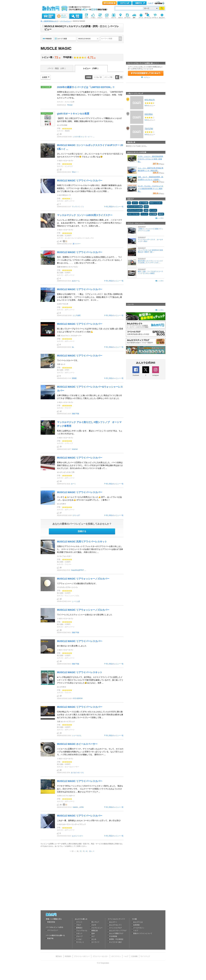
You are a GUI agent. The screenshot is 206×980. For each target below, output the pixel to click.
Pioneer (70, 105)
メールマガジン (139, 928)
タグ (93, 936)
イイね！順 (98, 77)
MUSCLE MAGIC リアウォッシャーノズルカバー (83, 579)
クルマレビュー (97, 928)
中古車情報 (113, 936)
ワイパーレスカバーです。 (68, 360)
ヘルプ (151, 3)
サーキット (80, 942)
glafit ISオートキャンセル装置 (73, 114)
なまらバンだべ (77, 836)
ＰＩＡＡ (153, 210)
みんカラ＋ (113, 922)
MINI (146, 207)
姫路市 (161, 214)
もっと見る (160, 218)
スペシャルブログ (115, 928)
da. (73, 347)
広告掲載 (134, 956)
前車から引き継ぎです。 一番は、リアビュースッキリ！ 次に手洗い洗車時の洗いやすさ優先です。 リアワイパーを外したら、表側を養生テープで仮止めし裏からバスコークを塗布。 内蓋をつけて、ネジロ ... (90, 297)
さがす (94, 925)
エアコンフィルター (135, 210)
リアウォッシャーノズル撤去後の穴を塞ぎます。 (77, 583)
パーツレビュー (66, 21)
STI (129, 203)
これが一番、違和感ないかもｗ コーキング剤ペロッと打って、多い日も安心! (89, 820)
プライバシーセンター (101, 956)
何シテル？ (95, 922)
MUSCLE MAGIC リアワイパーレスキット (80, 672)
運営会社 (59, 956)
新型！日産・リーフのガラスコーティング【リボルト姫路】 (150, 272)
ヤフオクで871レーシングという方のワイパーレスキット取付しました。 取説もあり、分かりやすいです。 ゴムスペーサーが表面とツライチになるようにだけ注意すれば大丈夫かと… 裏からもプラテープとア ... (90, 789)
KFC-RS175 (150, 100)
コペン (135, 203)
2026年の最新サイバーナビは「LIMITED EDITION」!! (86, 87)
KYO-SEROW (78, 698)
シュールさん (77, 735)
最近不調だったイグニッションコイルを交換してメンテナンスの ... (150, 262)
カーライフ (95, 942)
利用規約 (68, 956)
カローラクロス (133, 214)
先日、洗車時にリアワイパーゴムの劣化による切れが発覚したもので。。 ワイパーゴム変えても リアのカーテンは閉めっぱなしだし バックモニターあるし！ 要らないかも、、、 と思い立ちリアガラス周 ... (90, 260)
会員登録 (136, 925)
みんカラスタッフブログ (118, 931)
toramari (75, 449)
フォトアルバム (82, 931)
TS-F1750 (149, 129)
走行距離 (153, 214)
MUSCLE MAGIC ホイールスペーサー (77, 744)
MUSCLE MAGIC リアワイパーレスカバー (80, 181)
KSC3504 (149, 114)
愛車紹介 (79, 928)
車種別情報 (51, 922)
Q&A (93, 933)
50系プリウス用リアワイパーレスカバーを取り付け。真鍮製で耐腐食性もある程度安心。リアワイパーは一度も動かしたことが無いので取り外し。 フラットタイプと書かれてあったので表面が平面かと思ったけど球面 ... (89, 188)
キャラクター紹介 (115, 942)
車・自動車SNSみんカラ (49, 21)
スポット (79, 933)
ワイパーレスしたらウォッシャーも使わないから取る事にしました (85, 615)
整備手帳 (50, 938)
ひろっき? (76, 515)
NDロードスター (156, 203)
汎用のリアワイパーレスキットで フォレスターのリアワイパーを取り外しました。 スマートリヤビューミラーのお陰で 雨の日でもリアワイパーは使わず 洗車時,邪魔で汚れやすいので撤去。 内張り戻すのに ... (90, 549)
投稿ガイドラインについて (143, 933)
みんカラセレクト (115, 925)
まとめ (94, 939)
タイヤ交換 (144, 203)
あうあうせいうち (77, 773)
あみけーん (76, 281)
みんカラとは (138, 922)
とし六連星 (77, 315)
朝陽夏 (74, 378)
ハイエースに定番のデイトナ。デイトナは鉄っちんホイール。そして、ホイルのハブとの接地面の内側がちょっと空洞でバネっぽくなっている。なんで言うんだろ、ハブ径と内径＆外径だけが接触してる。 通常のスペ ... (90, 752)
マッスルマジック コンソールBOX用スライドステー (85, 215)
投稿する (82, 531)
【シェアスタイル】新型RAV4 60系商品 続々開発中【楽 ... (150, 251)
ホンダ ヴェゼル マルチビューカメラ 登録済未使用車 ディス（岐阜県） (150, 189)
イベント (79, 922)
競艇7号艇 (75, 414)
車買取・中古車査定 (116, 939)
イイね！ (79, 939)
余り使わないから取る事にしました (72, 646)
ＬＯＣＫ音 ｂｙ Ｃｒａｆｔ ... (83, 137)
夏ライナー (77, 244)
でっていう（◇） (78, 207)
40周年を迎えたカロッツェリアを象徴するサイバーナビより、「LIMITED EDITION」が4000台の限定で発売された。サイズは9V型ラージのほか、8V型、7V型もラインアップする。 (90, 95)
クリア (98, 39)
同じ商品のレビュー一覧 (115, 207)
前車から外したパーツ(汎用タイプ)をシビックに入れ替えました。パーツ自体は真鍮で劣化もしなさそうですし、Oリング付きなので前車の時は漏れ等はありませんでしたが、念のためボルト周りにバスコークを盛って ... (90, 465)
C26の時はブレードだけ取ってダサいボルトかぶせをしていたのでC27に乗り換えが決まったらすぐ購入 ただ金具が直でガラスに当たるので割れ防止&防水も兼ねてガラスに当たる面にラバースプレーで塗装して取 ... (90, 715)
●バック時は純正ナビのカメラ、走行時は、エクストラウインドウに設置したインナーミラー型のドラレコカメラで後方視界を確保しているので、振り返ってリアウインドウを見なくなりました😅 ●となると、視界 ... (90, 680)
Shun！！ (75, 172)
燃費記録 (95, 931)
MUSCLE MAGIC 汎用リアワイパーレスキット (82, 542)
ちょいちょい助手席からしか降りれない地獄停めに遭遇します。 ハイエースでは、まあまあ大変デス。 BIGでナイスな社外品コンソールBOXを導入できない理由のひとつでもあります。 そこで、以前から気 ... (89, 223)
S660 (146, 210)
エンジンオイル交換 (135, 207)
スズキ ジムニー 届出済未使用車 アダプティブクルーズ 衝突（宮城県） (150, 159)
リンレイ (144, 214)
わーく (73, 484)
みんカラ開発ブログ (116, 933)
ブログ (79, 925)
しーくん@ (76, 601)
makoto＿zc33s (78, 807)
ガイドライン (116, 956)
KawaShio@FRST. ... (78, 570)
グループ (79, 936)
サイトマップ (145, 956)
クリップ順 (108, 77)
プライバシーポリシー (82, 956)
